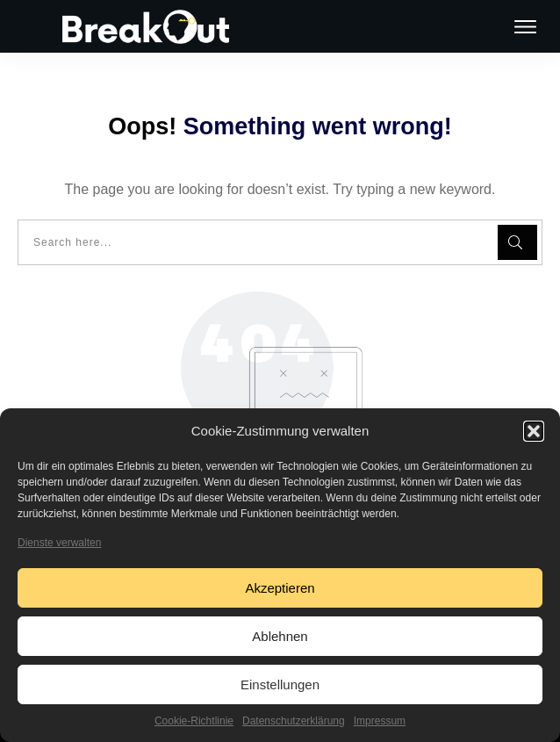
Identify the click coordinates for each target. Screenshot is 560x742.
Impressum (380, 721)
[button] (534, 431)
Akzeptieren (280, 588)
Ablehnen (280, 636)
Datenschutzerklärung (294, 721)
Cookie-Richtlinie (194, 721)
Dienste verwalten (59, 543)
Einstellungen (280, 684)
